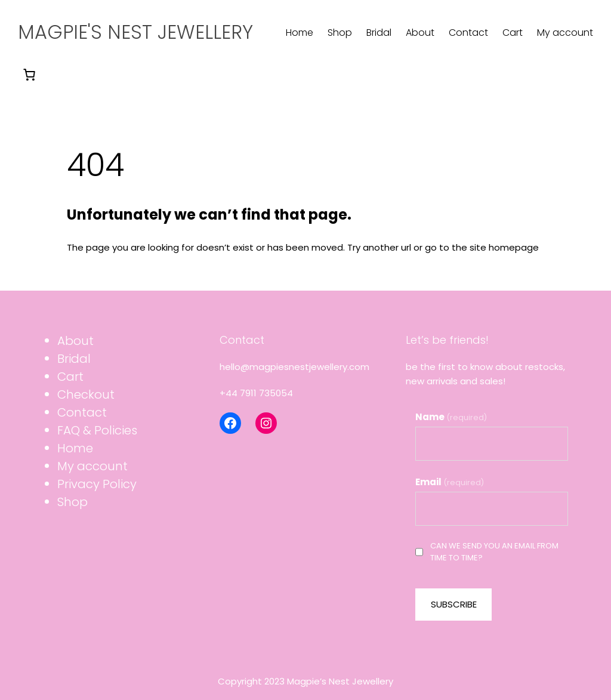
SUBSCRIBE (454, 604)
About (75, 341)
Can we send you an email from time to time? (487, 552)
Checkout (86, 394)
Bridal (74, 359)
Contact (82, 412)
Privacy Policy (97, 484)
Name (451, 417)
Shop (72, 502)
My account (92, 466)
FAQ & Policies (97, 430)
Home (75, 448)
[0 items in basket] (29, 74)
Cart (70, 377)
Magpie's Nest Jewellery (135, 32)
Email (450, 482)
